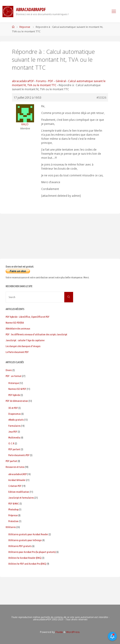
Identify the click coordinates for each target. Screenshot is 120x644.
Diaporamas (15, 414)
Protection (13, 521)
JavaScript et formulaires (21, 498)
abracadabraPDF (23, 81)
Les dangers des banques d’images (23, 346)
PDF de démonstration (17, 401)
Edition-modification (19, 492)
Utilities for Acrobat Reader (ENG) (25, 558)
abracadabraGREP (17, 474)
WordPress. (73, 632)
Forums (41, 81)
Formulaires (14, 426)
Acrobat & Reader (17, 480)
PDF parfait (11, 461)
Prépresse (13, 515)
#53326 (101, 98)
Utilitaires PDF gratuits (20, 546)
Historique (14, 383)
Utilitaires (11, 527)
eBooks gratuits (16, 420)
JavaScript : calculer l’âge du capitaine (25, 340)
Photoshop (13, 509)
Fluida (59, 632)
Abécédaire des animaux (18, 328)
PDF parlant (14, 449)
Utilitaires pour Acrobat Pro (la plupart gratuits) (32, 552)
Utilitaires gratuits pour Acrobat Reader (28, 534)
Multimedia (14, 437)
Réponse (25, 27)
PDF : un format (14, 376)
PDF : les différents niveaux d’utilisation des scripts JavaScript (36, 334)
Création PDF (15, 486)
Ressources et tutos (15, 467)
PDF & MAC (14, 503)
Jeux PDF (13, 432)
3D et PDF (13, 408)
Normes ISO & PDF (17, 389)
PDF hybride (14, 395)
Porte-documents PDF (19, 455)
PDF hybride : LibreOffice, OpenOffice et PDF (28, 317)
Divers (9, 370)
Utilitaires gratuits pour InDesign (25, 540)
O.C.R (11, 443)
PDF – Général (57, 81)
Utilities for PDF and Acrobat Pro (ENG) (27, 564)
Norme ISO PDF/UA (15, 323)
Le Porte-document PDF (17, 352)
